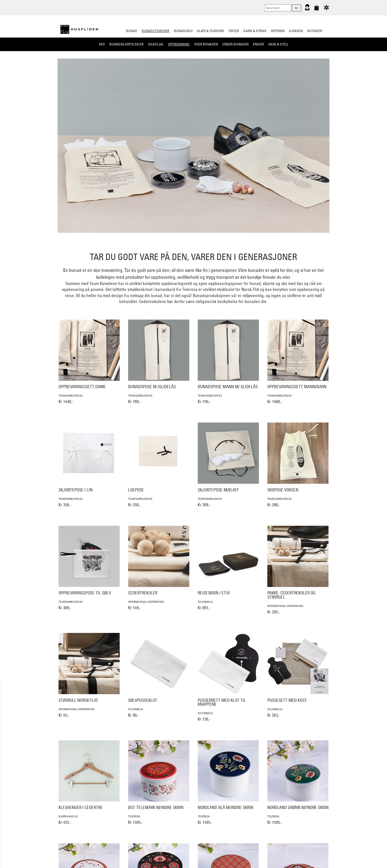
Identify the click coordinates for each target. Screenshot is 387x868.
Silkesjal (156, 44)
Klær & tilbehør (211, 31)
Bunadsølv (183, 31)
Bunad (132, 31)
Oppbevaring (179, 44)
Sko (102, 44)
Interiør (278, 31)
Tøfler (234, 31)
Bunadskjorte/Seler (126, 44)
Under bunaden (235, 44)
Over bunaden (206, 44)
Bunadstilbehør (155, 31)
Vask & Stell (278, 44)
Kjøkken (296, 31)
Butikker (315, 31)
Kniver (258, 44)
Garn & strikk (255, 31)
